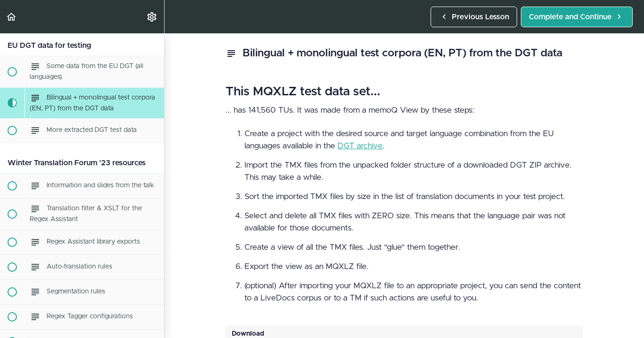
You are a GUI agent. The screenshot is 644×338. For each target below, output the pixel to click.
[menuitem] (152, 17)
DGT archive (360, 146)
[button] (12, 17)
